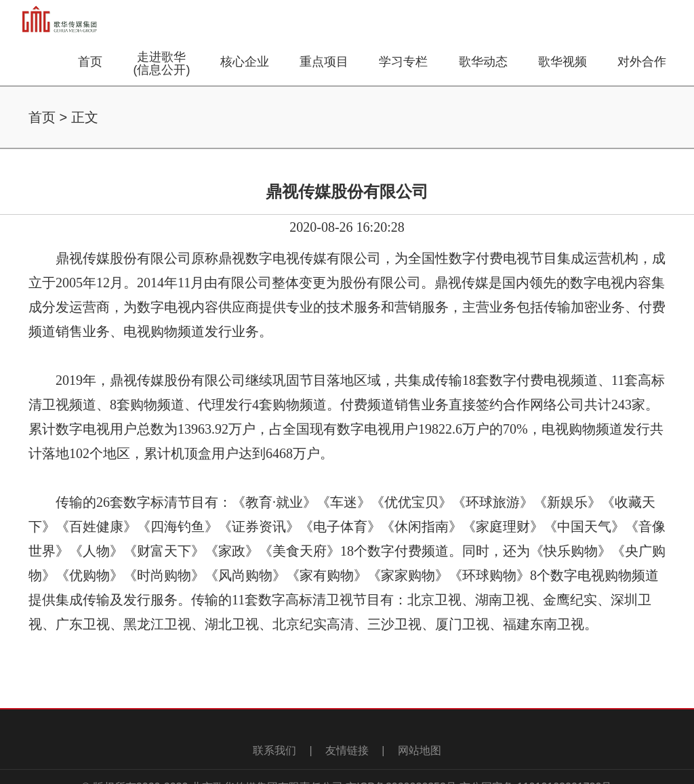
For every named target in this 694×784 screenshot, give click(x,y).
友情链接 (347, 750)
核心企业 (245, 62)
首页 (90, 62)
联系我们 (274, 750)
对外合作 (642, 62)
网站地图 (420, 750)
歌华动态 (483, 62)
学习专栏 (403, 62)
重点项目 (324, 62)
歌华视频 (563, 62)
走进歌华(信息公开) (161, 63)
